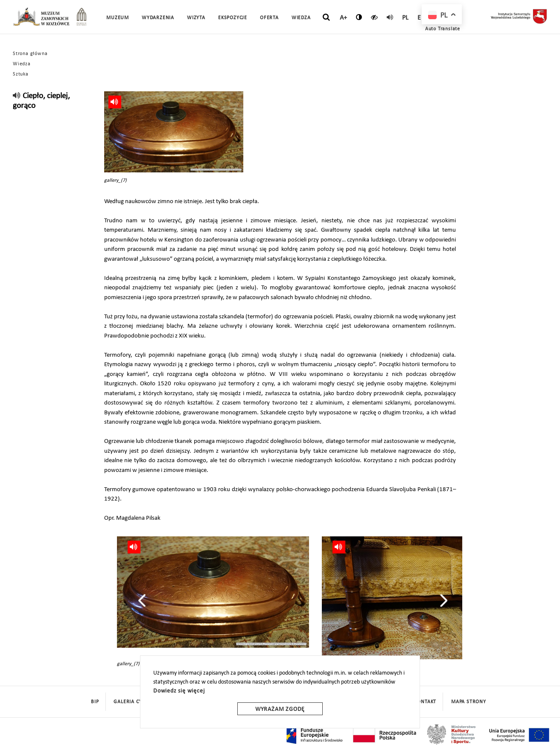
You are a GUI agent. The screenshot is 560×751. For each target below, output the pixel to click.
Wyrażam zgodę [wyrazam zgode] (280, 709)
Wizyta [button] (196, 18)
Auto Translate (443, 29)
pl (406, 18)
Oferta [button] (269, 18)
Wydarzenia (158, 18)
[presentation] (142, 600)
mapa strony (469, 702)
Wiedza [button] (301, 18)
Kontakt (426, 702)
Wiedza (22, 64)
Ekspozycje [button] (233, 18)
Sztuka (21, 74)
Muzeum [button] (118, 18)
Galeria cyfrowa (137, 702)
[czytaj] (375, 17)
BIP (95, 702)
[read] (390, 17)
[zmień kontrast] (359, 17)
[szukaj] (326, 17)
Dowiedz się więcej (179, 691)
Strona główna (30, 54)
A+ (344, 18)
